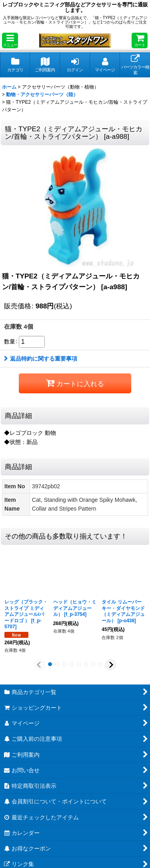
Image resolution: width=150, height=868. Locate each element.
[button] (10, 40)
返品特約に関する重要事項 (41, 359)
